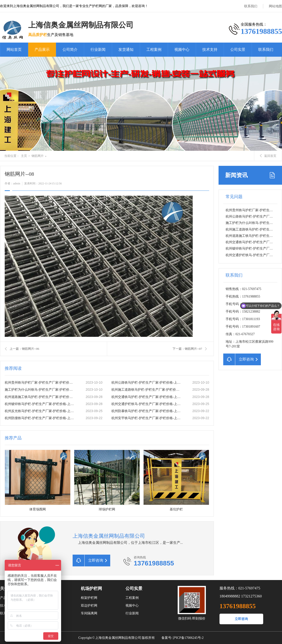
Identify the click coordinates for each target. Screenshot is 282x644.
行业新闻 (98, 50)
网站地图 (275, 6)
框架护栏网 (89, 598)
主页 (24, 156)
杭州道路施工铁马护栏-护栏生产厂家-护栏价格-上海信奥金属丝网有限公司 (40, 397)
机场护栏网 (91, 588)
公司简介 (70, 50)
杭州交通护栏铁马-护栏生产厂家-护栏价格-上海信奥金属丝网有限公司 (147, 404)
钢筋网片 (38, 156)
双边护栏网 (89, 606)
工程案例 (154, 50)
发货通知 (126, 50)
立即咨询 (241, 619)
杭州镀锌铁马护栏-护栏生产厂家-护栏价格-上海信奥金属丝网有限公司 (40, 404)
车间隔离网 (89, 613)
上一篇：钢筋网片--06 (24, 349)
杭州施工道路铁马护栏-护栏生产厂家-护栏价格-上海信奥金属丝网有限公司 (147, 390)
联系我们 (251, 6)
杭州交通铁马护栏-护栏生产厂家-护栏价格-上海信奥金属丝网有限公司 (147, 397)
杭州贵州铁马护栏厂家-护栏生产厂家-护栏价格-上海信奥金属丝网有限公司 (40, 383)
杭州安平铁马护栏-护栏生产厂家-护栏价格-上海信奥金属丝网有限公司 (147, 418)
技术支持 (210, 50)
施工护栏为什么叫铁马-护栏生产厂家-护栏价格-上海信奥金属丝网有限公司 (40, 390)
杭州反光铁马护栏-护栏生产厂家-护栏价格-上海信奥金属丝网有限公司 (40, 411)
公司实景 (238, 50)
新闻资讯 (236, 175)
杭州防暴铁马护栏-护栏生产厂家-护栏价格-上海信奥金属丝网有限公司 (147, 411)
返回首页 (268, 156)
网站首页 (14, 50)
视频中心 (182, 50)
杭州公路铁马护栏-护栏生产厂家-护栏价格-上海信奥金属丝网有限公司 (147, 383)
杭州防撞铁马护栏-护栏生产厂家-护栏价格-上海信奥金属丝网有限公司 (40, 418)
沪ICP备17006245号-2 (188, 638)
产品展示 (42, 50)
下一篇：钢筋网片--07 (187, 349)
